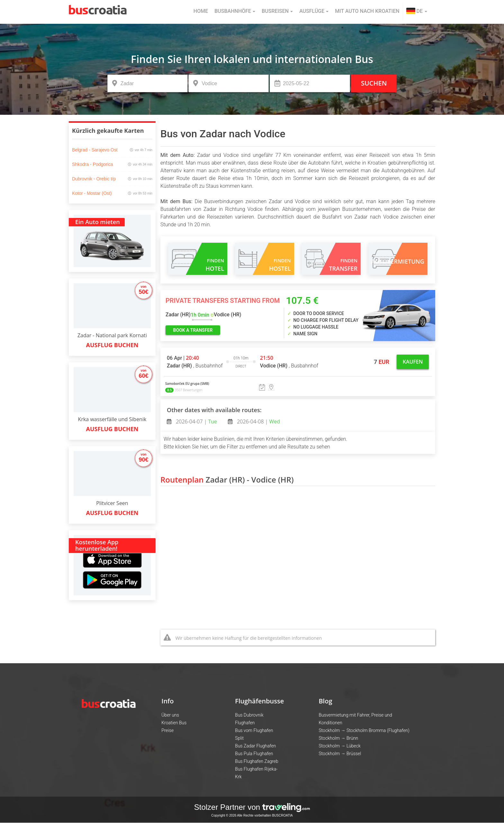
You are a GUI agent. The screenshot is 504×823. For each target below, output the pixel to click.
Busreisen (277, 11)
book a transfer (193, 330)
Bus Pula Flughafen (254, 754)
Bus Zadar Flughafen (255, 746)
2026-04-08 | (258, 421)
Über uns (170, 715)
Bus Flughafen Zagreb (256, 761)
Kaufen (413, 362)
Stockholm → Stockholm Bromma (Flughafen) (364, 730)
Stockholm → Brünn (338, 738)
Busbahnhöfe (235, 11)
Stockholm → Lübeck (339, 746)
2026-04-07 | (196, 421)
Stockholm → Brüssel (340, 754)
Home (201, 11)
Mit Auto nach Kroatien (367, 11)
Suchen (374, 83)
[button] (417, 12)
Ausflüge (314, 11)
